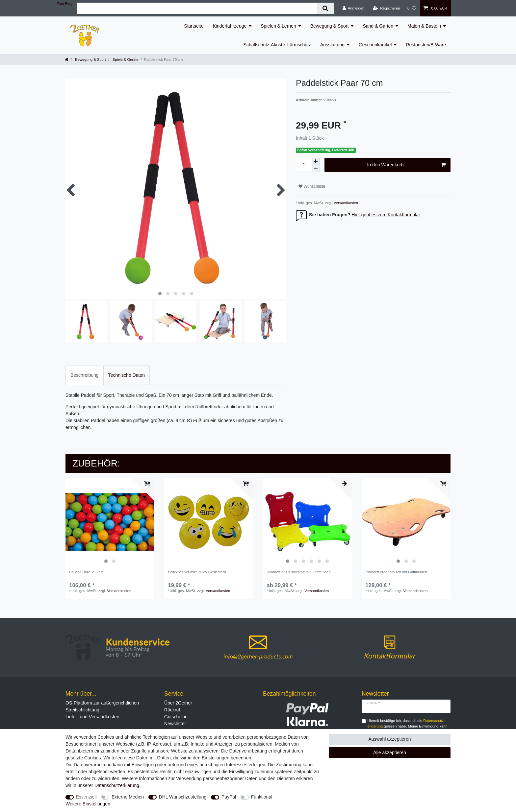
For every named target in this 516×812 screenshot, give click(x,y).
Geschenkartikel (375, 45)
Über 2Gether (178, 703)
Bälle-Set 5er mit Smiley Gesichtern (197, 572)
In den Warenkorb (406, 165)
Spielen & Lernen (278, 26)
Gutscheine (176, 717)
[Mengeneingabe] (304, 165)
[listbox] (110, 522)
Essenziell (86, 797)
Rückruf (172, 710)
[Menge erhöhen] (316, 161)
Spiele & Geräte (125, 60)
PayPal (229, 797)
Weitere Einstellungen (88, 804)
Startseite (194, 26)
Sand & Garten (378, 26)
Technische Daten (127, 375)
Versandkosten (345, 203)
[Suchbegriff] (197, 8)
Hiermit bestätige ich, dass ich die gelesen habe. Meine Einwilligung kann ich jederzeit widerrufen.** (408, 726)
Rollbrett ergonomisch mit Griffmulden (396, 572)
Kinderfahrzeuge (230, 26)
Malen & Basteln (424, 26)
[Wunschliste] (412, 8)
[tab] (85, 375)
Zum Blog (64, 4)
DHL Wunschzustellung (183, 797)
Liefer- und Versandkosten (92, 717)
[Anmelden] (354, 8)
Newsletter (175, 724)
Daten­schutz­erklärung (117, 785)
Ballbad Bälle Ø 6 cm (86, 572)
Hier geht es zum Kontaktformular (386, 215)
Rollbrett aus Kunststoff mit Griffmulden (298, 572)
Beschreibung (85, 375)
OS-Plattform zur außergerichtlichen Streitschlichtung (102, 706)
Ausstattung (332, 45)
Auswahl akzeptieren (389, 739)
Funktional (262, 797)
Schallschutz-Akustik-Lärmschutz (277, 45)
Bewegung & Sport (330, 26)
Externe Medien (128, 797)
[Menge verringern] (316, 168)
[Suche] (325, 8)
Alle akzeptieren (390, 752)
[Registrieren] (386, 8)
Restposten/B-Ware (426, 45)
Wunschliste (312, 186)
